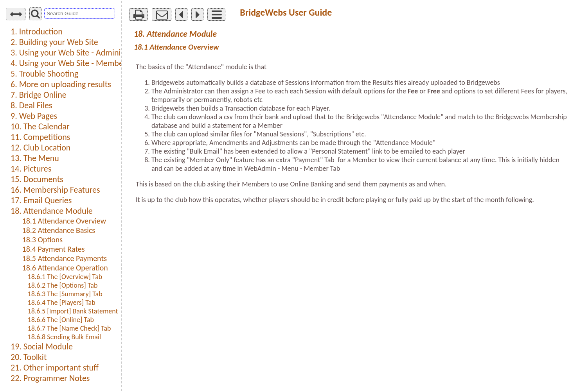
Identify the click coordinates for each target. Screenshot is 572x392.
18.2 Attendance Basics (59, 230)
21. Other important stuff (55, 368)
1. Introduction (37, 31)
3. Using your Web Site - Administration (79, 53)
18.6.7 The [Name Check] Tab (69, 328)
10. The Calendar (40, 126)
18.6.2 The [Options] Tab (63, 285)
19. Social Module (42, 346)
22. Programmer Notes (50, 378)
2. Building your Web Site (54, 42)
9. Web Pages (34, 116)
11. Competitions (40, 137)
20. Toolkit (29, 357)
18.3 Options (43, 240)
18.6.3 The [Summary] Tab (65, 294)
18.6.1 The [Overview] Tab (65, 277)
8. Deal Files (31, 105)
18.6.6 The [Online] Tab (61, 320)
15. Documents (37, 179)
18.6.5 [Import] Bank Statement (73, 311)
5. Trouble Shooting (44, 74)
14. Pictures (31, 169)
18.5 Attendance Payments (65, 258)
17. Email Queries (41, 200)
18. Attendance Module (52, 211)
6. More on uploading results (61, 84)
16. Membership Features (55, 190)
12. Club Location (40, 148)
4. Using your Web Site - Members (70, 63)
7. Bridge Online (39, 95)
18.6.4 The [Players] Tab (62, 303)
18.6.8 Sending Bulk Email (65, 337)
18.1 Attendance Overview (64, 221)
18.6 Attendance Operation (65, 268)
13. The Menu (35, 158)
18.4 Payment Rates (54, 249)
